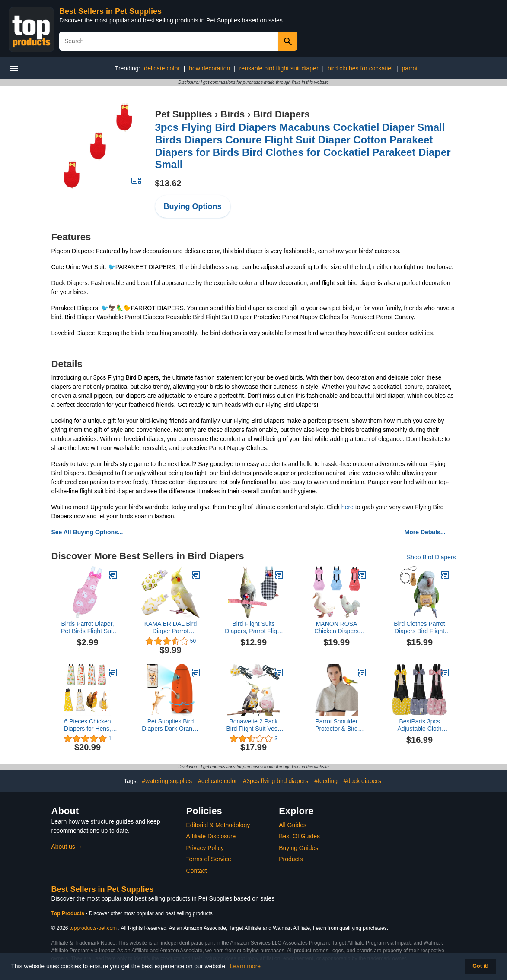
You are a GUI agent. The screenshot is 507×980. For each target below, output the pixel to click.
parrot (410, 68)
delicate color (162, 68)
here (348, 507)
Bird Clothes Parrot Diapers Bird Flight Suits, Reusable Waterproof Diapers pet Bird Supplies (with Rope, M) (419, 628)
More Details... (425, 532)
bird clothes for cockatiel (360, 68)
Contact (197, 871)
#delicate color (217, 781)
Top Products (69, 913)
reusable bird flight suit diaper (279, 68)
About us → (67, 847)
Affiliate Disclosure (211, 836)
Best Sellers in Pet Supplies (110, 11)
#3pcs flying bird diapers (276, 781)
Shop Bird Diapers (431, 557)
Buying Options (193, 206)
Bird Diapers (282, 114)
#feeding (326, 781)
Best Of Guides (299, 836)
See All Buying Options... (87, 532)
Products (291, 859)
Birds (233, 114)
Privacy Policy (205, 848)
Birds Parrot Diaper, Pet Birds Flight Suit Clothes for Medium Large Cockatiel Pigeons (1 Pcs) (88, 628)
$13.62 (168, 183)
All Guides (293, 825)
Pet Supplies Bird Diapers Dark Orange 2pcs (170, 725)
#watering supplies (167, 781)
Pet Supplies (184, 114)
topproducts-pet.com (93, 928)
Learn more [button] (246, 966)
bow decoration (209, 68)
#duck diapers (362, 781)
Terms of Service (209, 859)
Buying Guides (298, 848)
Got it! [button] (480, 966)
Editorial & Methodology (218, 825)
